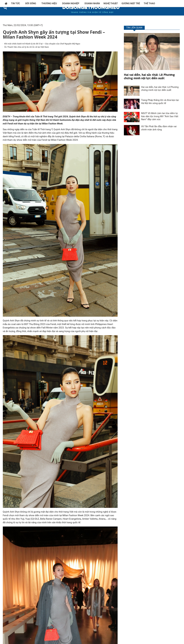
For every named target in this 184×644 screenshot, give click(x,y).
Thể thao (149, 3)
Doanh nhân (92, 3)
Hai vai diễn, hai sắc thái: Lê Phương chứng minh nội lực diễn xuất (149, 76)
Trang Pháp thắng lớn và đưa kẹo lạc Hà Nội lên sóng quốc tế (160, 102)
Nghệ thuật (111, 3)
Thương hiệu (50, 3)
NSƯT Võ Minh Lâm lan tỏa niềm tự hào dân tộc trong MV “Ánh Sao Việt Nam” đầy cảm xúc (160, 116)
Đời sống (32, 3)
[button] (5, 8)
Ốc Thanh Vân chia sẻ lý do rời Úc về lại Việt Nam (27, 47)
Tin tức (16, 3)
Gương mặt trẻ (131, 3)
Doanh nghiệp (71, 3)
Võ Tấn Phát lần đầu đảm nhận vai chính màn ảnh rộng (159, 128)
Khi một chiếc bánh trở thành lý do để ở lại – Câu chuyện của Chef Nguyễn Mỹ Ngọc (42, 44)
